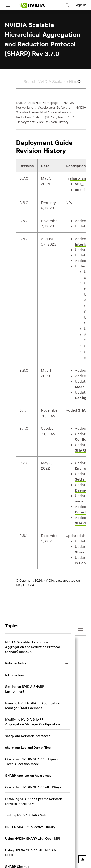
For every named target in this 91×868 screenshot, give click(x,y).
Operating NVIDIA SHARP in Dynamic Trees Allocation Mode (33, 757)
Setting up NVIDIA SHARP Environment (25, 684)
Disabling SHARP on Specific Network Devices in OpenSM (34, 796)
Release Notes (16, 658)
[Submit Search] (77, 82)
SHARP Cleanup (17, 862)
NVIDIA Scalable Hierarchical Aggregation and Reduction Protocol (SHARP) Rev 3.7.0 (51, 112)
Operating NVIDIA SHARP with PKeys (33, 782)
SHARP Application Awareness (28, 771)
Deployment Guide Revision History (43, 122)
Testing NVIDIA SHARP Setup (27, 810)
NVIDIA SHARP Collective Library (30, 822)
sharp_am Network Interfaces (28, 731)
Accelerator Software (54, 107)
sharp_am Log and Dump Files (28, 743)
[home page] (32, 5)
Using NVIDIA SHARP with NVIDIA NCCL (31, 848)
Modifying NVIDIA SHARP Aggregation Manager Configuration (33, 717)
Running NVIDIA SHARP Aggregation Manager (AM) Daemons (33, 700)
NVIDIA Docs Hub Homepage (37, 103)
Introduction (14, 670)
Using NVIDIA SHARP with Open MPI (33, 834)
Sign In (81, 5)
